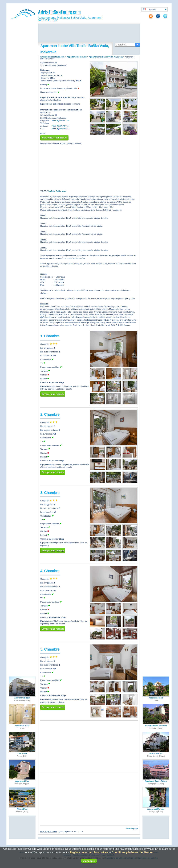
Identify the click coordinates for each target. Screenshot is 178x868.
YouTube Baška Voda (57, 191)
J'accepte (89, 861)
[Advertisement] (89, 33)
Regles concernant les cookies (89, 852)
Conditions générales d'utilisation (133, 852)
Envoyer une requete (53, 394)
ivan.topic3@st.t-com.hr (54, 138)
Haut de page (132, 828)
